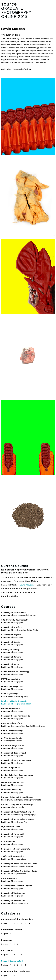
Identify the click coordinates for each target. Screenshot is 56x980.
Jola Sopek (7, 592)
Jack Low (6, 581)
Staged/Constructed (12, 961)
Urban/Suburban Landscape (15, 971)
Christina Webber (10, 596)
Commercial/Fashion (12, 930)
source (9, 4)
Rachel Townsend (24, 592)
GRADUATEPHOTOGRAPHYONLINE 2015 (16, 12)
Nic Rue (5, 588)
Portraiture (7, 950)
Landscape (7, 940)
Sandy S (16, 588)
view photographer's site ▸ (19, 69)
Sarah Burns (7, 577)
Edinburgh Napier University (25, 571)
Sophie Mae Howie (26, 577)
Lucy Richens (43, 585)
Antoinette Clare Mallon (26, 581)
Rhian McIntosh (9, 585)
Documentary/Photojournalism (17, 919)
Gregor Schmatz (31, 588)
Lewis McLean (27, 585)
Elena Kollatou (45, 577)
